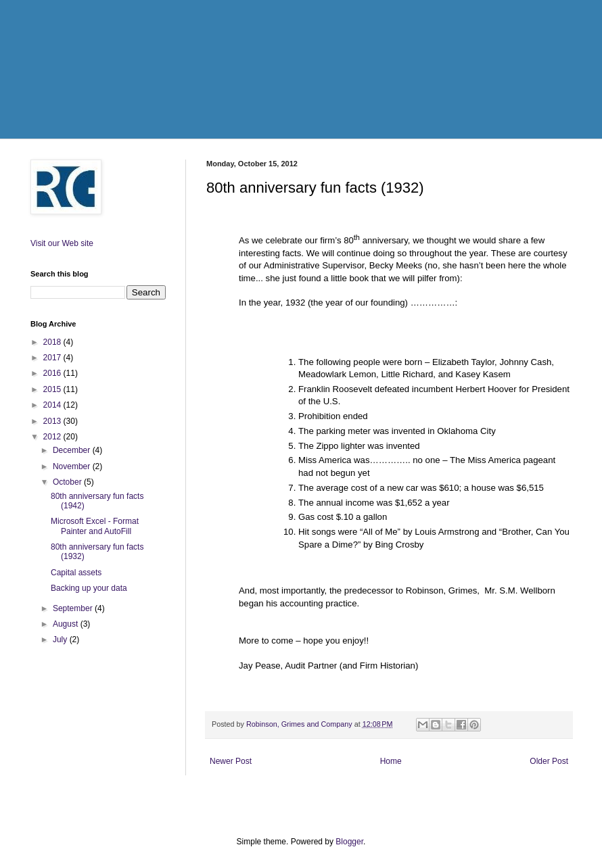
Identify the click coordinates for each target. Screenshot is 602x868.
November (73, 466)
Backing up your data (89, 588)
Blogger (349, 842)
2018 (53, 342)
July (61, 640)
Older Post (549, 761)
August (67, 624)
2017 (53, 358)
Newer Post (231, 761)
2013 (53, 421)
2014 (53, 405)
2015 (53, 389)
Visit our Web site (62, 243)
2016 (53, 373)
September (74, 608)
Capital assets (76, 573)
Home (391, 761)
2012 (53, 437)
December (73, 450)
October (68, 482)
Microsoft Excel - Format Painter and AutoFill (95, 526)
